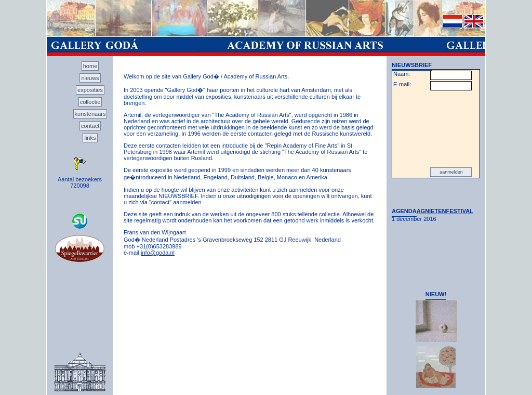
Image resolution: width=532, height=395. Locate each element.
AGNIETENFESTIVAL (445, 211)
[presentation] (436, 129)
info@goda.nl (158, 253)
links (90, 138)
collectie (90, 102)
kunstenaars (90, 114)
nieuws (90, 78)
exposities (90, 90)
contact (90, 126)
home (90, 66)
